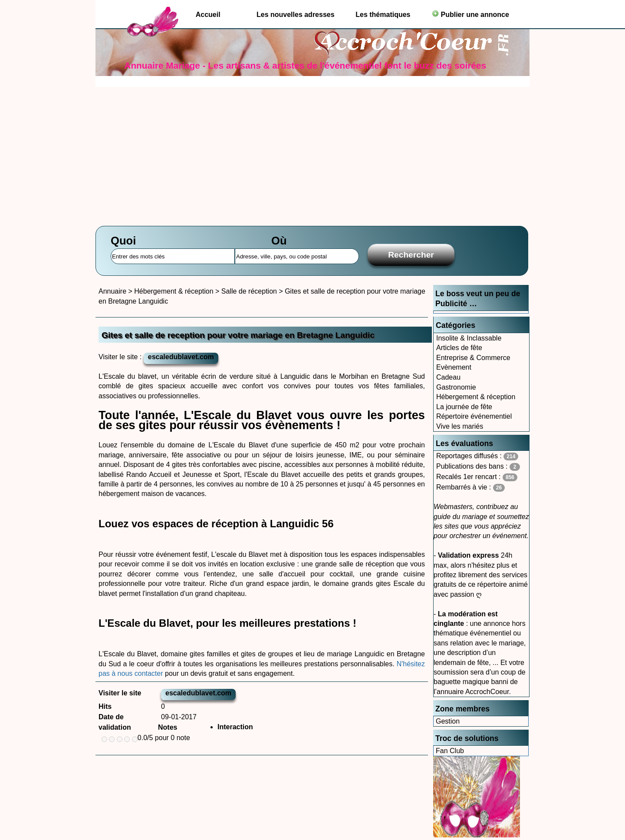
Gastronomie (456, 387)
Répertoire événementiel (474, 416)
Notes (168, 727)
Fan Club (450, 751)
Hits (105, 706)
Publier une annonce (470, 14)
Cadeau (448, 377)
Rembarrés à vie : (470, 488)
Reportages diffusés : (477, 456)
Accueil (208, 15)
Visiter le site (120, 693)
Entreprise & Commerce (473, 358)
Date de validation (115, 722)
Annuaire (112, 291)
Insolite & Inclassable (469, 338)
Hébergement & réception (476, 397)
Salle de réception (249, 291)
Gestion (448, 721)
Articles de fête (459, 348)
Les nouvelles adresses (296, 15)
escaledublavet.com (181, 357)
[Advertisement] (312, 152)
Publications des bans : (478, 467)
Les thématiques (383, 15)
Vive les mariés (460, 426)
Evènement (454, 367)
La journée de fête (464, 407)
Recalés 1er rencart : (477, 477)
